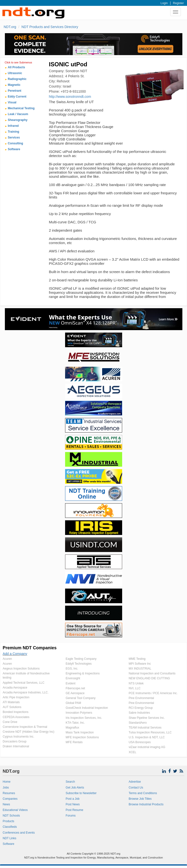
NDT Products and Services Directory (50, 27)
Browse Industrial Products (146, 804)
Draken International (16, 746)
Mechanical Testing (21, 108)
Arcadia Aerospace (15, 688)
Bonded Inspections (15, 712)
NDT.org (10, 27)
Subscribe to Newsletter (81, 793)
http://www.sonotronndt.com (70, 97)
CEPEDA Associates (16, 717)
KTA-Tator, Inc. (75, 723)
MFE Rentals (74, 742)
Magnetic (14, 85)
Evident (70, 683)
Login (164, 3)
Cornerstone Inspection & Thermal (25, 727)
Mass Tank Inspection (80, 732)
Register (178, 3)
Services (14, 138)
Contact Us (136, 788)
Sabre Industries (139, 713)
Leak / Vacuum (18, 114)
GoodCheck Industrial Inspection (87, 708)
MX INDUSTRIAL (140, 669)
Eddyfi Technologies (79, 664)
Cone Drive (10, 722)
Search (70, 782)
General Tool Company (81, 698)
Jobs (6, 788)
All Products (16, 67)
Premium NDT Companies (30, 648)
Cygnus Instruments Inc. (18, 737)
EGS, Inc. (72, 669)
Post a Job (73, 799)
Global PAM (73, 703)
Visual (12, 102)
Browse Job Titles (140, 799)
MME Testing (137, 659)
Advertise (135, 782)
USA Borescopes (140, 742)
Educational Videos (15, 810)
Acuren (7, 659)
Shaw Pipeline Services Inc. (147, 718)
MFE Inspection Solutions (82, 737)
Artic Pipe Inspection (16, 697)
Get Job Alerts (75, 788)
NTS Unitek (136, 683)
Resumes (9, 793)
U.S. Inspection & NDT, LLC (147, 737)
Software (14, 149)
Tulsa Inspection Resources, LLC (150, 732)
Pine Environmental (141, 698)
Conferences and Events (19, 833)
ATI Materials (11, 702)
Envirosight (73, 678)
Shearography (18, 120)
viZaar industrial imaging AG (147, 747)
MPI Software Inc (140, 664)
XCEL (133, 752)
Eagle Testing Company (81, 659)
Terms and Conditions (143, 793)
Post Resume (74, 810)
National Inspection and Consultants (152, 673)
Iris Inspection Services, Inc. (84, 718)
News (6, 804)
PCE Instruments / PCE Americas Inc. (153, 693)
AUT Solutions (12, 707)
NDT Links (10, 838)
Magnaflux (72, 728)
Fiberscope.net (75, 688)
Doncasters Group (15, 741)
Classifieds (10, 827)
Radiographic (17, 79)
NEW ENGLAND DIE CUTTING (149, 678)
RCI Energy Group (141, 708)
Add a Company (15, 654)
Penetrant (15, 91)
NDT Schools (11, 816)
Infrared (13, 126)
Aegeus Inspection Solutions (21, 669)
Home (7, 782)
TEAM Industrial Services (145, 728)
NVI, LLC (135, 688)
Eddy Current (17, 97)
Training (14, 132)
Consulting (15, 143)
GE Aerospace (75, 693)
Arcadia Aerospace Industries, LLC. (26, 692)
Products (8, 821)
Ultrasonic (15, 73)
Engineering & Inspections (83, 673)
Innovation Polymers (79, 713)
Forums (71, 816)
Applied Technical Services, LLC (24, 683)
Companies (10, 799)
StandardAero (138, 723)
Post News (73, 804)
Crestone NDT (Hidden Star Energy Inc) (29, 732)
